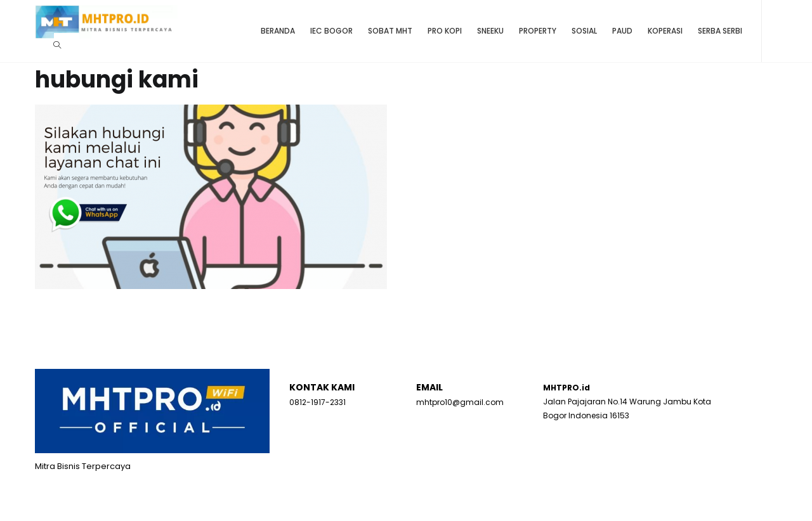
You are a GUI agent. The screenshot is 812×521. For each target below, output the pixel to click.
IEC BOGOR (331, 31)
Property (538, 31)
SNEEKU (490, 31)
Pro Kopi (445, 31)
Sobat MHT (390, 31)
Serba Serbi (720, 31)
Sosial (584, 31)
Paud (622, 31)
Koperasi (665, 31)
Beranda (278, 31)
